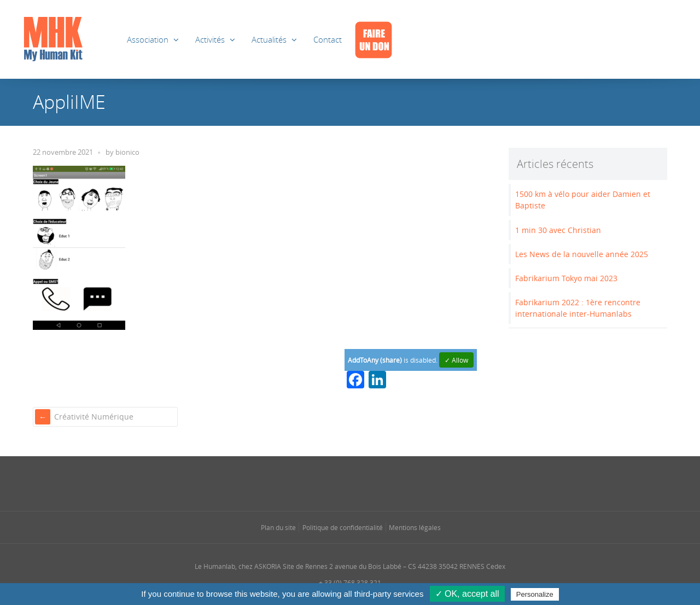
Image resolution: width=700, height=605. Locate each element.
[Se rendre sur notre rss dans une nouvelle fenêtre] (372, 482)
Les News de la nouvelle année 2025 (582, 254)
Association (148, 39)
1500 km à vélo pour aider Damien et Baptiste (583, 200)
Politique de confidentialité (343, 527)
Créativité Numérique (94, 417)
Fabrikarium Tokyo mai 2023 (566, 278)
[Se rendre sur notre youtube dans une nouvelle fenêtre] (394, 482)
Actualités (269, 39)
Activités (210, 39)
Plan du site (278, 527)
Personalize (535, 594)
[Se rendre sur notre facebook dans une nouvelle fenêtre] (306, 482)
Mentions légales (415, 527)
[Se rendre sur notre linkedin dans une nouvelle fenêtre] (350, 482)
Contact (328, 39)
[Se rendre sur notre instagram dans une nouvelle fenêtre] (328, 482)
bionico (127, 152)
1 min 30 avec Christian (558, 230)
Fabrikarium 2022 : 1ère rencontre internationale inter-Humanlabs (578, 308)
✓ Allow (456, 360)
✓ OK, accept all (467, 594)
